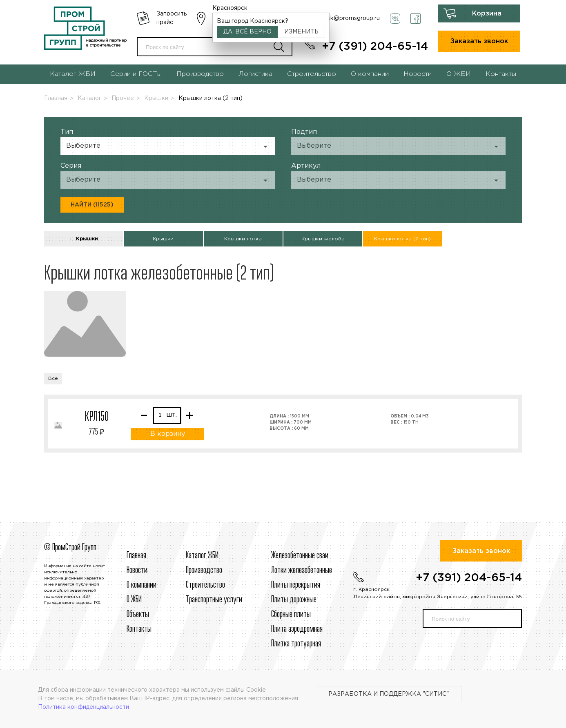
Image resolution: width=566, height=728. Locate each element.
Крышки (156, 98)
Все (53, 378)
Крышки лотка (243, 239)
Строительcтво (205, 585)
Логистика (255, 74)
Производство (200, 74)
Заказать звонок (479, 41)
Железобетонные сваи (300, 556)
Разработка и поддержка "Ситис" (389, 694)
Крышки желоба (323, 239)
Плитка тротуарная (296, 644)
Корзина (487, 14)
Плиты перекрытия (296, 585)
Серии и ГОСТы (136, 74)
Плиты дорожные (294, 600)
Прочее (123, 98)
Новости (418, 74)
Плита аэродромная (297, 629)
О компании (370, 74)
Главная (56, 98)
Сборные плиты (291, 615)
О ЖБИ (459, 74)
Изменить (301, 32)
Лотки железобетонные (302, 570)
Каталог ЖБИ (73, 74)
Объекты (138, 615)
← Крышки (84, 239)
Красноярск (230, 8)
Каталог (89, 98)
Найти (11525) (92, 205)
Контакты (501, 74)
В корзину (168, 434)
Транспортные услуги (214, 600)
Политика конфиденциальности (84, 707)
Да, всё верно (247, 32)
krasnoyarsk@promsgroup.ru (340, 18)
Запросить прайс (172, 18)
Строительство (312, 74)
